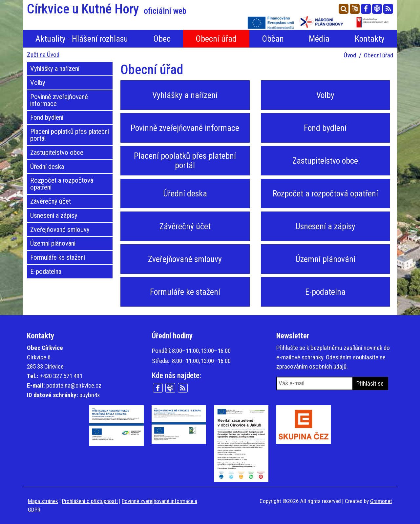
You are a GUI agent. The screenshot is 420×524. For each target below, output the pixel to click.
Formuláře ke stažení (58, 257)
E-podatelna (46, 272)
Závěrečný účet (51, 201)
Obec (162, 39)
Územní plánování (53, 243)
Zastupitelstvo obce (57, 152)
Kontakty (370, 39)
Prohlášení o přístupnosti (90, 501)
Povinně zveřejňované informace (59, 100)
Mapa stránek (43, 501)
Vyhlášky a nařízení (55, 69)
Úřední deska (47, 167)
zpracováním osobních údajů (311, 366)
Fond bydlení (47, 117)
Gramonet (381, 501)
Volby (38, 83)
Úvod (350, 55)
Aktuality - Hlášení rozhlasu (82, 39)
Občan (273, 39)
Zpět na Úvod (43, 55)
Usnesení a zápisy (54, 215)
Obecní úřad (216, 39)
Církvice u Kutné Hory (107, 9)
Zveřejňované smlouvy (60, 230)
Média (319, 39)
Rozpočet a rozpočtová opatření (62, 184)
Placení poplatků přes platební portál (70, 135)
